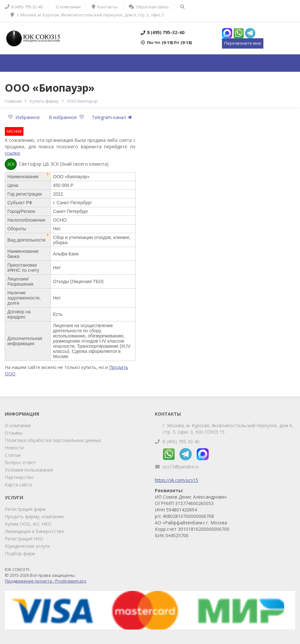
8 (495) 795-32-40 (181, 442)
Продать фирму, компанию (34, 516)
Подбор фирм (20, 553)
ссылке (12, 153)
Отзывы (13, 433)
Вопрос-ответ (20, 462)
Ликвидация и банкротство (35, 531)
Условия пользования (29, 470)
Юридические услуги (27, 546)
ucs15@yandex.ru (181, 467)
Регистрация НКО (24, 539)
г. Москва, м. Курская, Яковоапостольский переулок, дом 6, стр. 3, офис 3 (87, 15)
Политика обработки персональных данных (53, 440)
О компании (18, 425)
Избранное (25, 117)
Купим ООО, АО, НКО (28, 524)
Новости (14, 448)
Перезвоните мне (243, 43)
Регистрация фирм (25, 509)
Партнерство (19, 477)
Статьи (13, 455)
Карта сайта (18, 485)
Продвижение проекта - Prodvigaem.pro (46, 581)
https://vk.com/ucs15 (176, 480)
